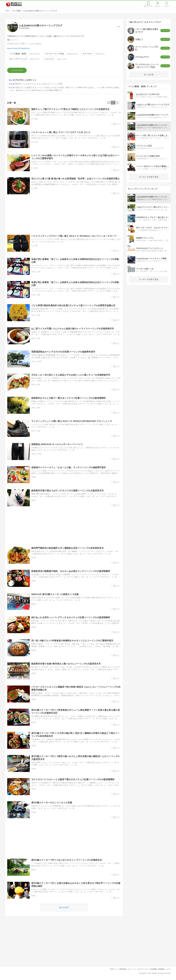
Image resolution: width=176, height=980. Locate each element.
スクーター (87, 54)
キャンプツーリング (18, 59)
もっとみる (149, 74)
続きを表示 (64, 907)
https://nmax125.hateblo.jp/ (18, 48)
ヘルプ (168, 969)
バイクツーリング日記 (54, 54)
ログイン (158, 6)
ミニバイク (49, 59)
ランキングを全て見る (149, 177)
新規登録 (123, 969)
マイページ (132, 969)
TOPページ (114, 969)
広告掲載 (153, 969)
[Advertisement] (64, 215)
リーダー (148, 6)
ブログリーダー (143, 969)
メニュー (167, 6)
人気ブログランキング (14, 4)
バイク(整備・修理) (18, 54)
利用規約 (161, 969)
